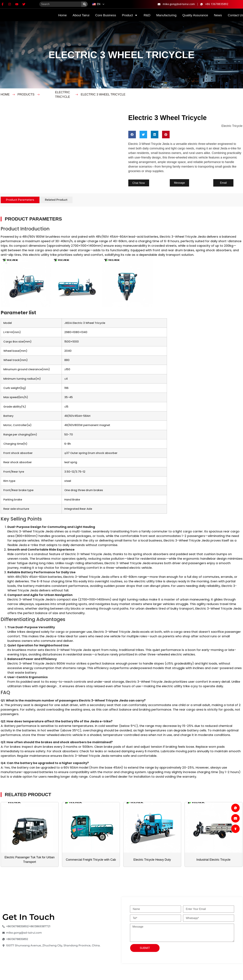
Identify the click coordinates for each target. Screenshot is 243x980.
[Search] (84, 4)
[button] (132, 135)
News (218, 15)
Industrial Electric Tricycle (213, 860)
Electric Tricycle (63, 95)
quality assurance (195, 15)
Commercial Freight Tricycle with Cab (91, 860)
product (130, 15)
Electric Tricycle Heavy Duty (152, 860)
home (63, 15)
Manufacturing (166, 15)
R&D (147, 15)
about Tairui (81, 15)
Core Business (106, 15)
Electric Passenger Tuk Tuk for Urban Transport (30, 860)
